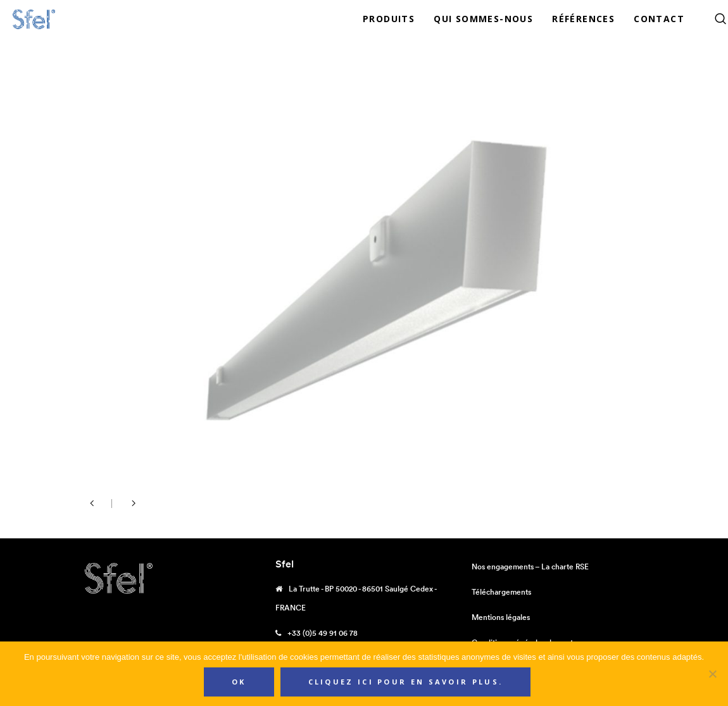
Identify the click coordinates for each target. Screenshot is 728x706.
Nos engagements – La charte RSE (530, 567)
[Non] (712, 674)
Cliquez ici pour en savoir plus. (406, 682)
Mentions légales (501, 617)
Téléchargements (501, 592)
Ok (239, 682)
